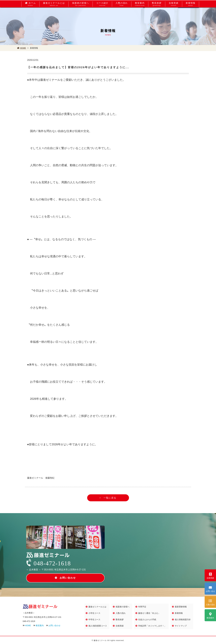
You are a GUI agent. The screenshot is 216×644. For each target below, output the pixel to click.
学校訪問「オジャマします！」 (153, 625)
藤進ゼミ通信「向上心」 (150, 613)
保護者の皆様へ (81, 14)
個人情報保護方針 (183, 619)
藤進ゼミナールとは (54, 14)
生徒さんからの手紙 (148, 619)
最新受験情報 (181, 607)
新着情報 (191, 14)
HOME (22, 48)
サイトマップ (181, 625)
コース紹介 (102, 14)
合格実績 (174, 14)
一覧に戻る (110, 498)
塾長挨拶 (157, 14)
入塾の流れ (122, 14)
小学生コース (95, 613)
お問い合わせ (68, 578)
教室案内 (140, 14)
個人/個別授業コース (98, 625)
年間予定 (143, 607)
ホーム (30, 14)
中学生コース (95, 619)
